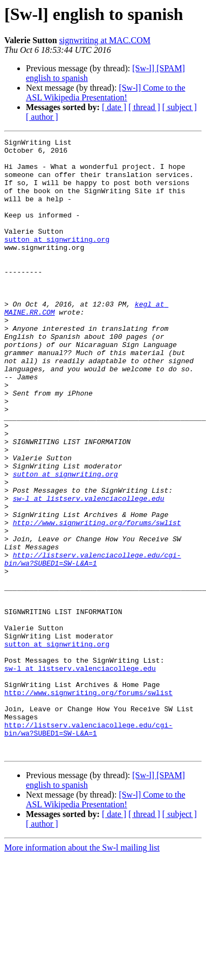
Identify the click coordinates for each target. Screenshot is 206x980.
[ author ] (42, 117)
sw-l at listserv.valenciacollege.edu (89, 571)
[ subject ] (180, 107)
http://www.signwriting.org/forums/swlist (97, 600)
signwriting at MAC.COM (105, 40)
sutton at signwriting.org (57, 260)
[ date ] (114, 107)
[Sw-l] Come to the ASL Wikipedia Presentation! (105, 93)
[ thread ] (144, 107)
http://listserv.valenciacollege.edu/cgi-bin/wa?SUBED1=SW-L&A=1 (93, 644)
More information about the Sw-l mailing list (82, 971)
